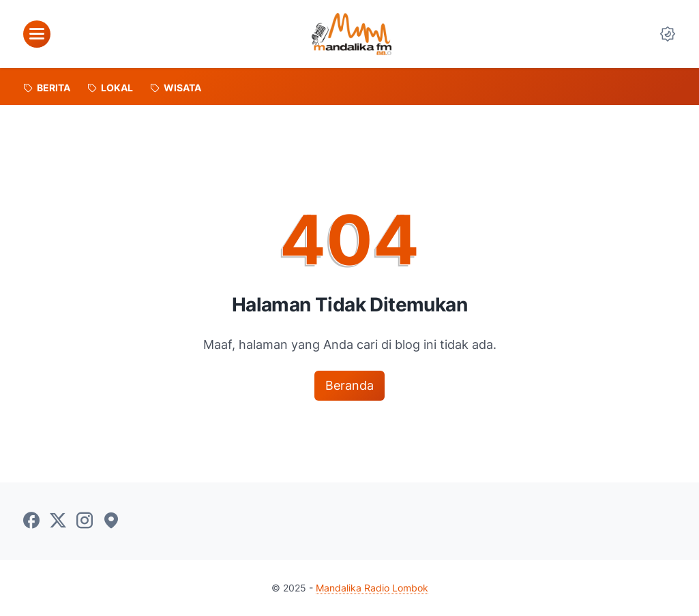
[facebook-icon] (31, 521)
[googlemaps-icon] (111, 521)
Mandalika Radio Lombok (372, 588)
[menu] (37, 34)
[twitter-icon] (58, 521)
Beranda (349, 385)
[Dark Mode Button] (668, 34)
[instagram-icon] (85, 521)
